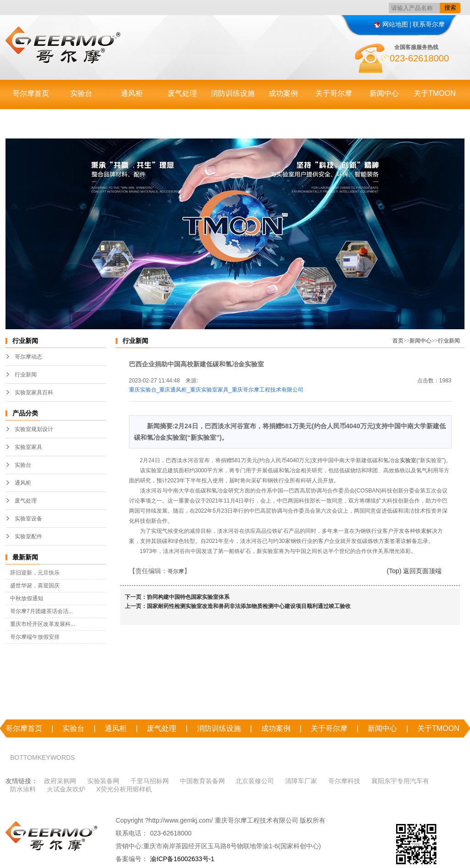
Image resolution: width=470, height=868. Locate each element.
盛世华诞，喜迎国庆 (35, 586)
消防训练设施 (233, 93)
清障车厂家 (301, 781)
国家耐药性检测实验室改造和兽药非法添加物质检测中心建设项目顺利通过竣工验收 (249, 606)
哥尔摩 (176, 571)
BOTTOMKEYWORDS (42, 757)
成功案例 (283, 93)
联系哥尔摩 (429, 24)
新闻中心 (384, 93)
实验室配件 (28, 536)
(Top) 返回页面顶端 (414, 571)
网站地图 (391, 24)
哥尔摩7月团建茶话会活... (42, 611)
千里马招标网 (150, 781)
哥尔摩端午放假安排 (35, 637)
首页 (398, 341)
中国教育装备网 (202, 781)
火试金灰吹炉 (66, 789)
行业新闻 (26, 375)
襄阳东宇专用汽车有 (400, 781)
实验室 (408, 460)
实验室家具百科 (34, 393)
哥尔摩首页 (31, 93)
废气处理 (182, 93)
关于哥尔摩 (334, 93)
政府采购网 (60, 781)
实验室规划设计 (34, 429)
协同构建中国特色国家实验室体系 (188, 597)
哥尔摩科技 (344, 781)
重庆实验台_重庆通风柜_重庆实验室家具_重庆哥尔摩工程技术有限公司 (216, 390)
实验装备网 (103, 781)
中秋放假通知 (27, 598)
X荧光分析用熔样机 (124, 789)
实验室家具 (28, 447)
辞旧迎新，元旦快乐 (35, 573)
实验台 (81, 93)
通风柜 (132, 93)
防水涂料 (23, 789)
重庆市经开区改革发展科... (43, 624)
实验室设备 (28, 519)
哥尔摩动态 (28, 357)
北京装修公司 (255, 781)
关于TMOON (435, 93)
